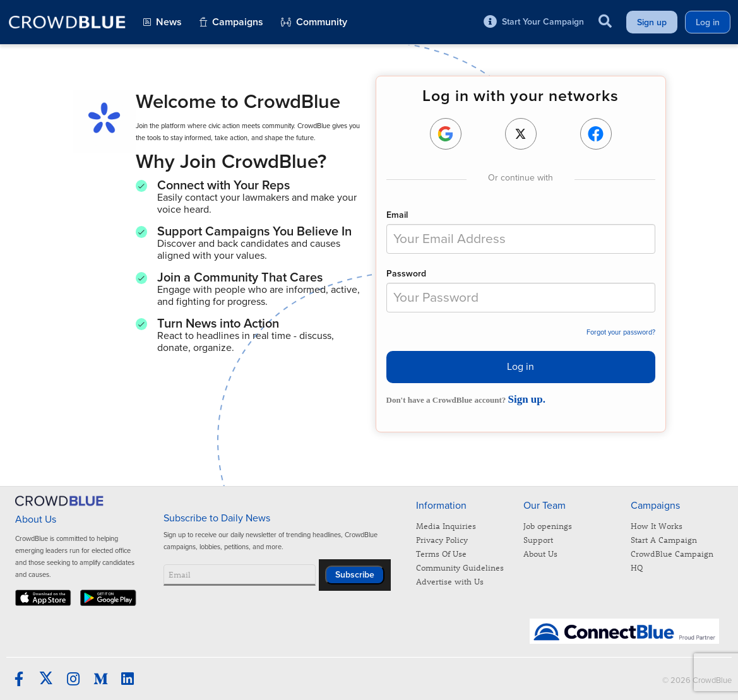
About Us (540, 553)
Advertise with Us (450, 581)
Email (397, 215)
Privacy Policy (442, 539)
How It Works (657, 525)
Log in (521, 367)
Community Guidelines (460, 567)
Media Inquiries (446, 525)
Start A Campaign (664, 539)
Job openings (548, 525)
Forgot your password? (621, 332)
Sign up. (527, 399)
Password (406, 274)
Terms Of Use (441, 553)
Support (538, 539)
